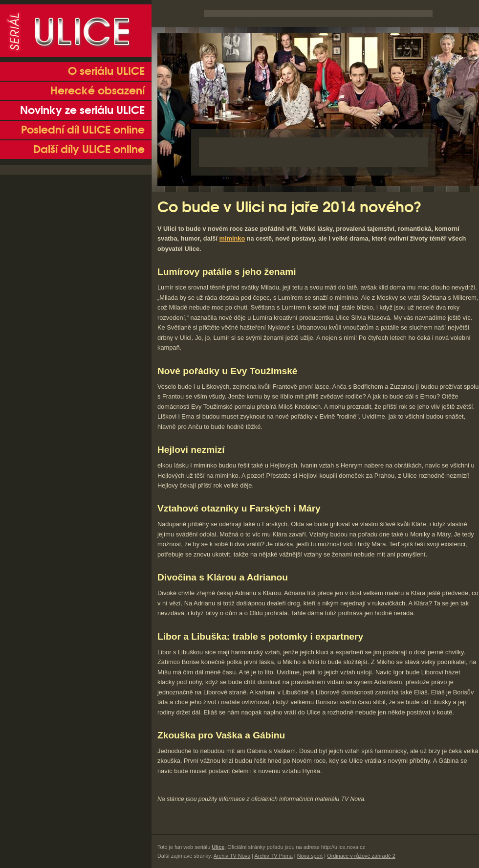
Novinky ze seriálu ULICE (82, 111)
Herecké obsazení (98, 91)
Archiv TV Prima (273, 856)
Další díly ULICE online (89, 150)
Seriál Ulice (76, 31)
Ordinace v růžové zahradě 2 (361, 856)
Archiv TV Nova (232, 856)
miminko (232, 238)
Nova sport (310, 856)
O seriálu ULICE (106, 71)
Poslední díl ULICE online (83, 130)
